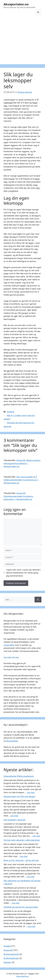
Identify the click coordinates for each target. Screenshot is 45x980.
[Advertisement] (22, 42)
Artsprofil (8, 950)
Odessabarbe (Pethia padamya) (19, 776)
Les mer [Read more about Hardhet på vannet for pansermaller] (32, 926)
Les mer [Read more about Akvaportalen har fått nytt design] (14, 816)
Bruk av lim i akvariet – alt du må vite (21, 860)
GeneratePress (22, 976)
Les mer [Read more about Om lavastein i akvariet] (36, 836)
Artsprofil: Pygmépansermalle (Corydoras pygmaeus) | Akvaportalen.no (18, 496)
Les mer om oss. (11, 657)
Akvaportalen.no (16, 4)
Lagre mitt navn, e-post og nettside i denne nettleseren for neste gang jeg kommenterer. (24, 573)
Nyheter (7, 962)
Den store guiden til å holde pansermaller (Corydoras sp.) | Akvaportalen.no (21, 480)
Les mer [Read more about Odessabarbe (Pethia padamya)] (31, 792)
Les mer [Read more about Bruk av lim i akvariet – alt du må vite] (31, 877)
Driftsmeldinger (11, 958)
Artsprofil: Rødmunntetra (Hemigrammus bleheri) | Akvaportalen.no (22, 463)
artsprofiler (9, 645)
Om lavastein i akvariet (15, 820)
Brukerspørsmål (11, 954)
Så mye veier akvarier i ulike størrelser (22, 840)
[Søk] (38, 600)
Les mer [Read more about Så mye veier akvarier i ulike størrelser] (24, 856)
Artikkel (10, 412)
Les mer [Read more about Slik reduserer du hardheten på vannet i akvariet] (16, 903)
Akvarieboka (12, 741)
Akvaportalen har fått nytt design (19, 796)
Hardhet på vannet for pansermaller (21, 907)
